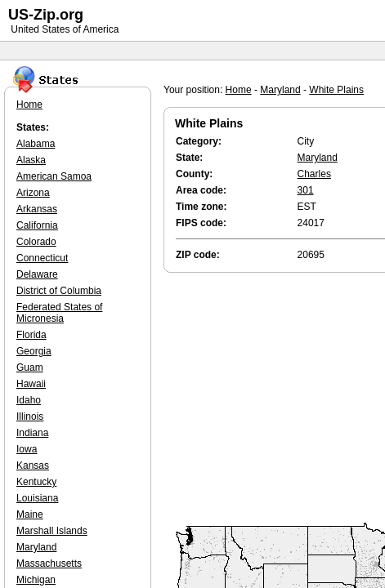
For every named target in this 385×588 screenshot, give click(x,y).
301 (306, 190)
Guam (30, 367)
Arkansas (37, 209)
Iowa (27, 449)
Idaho (29, 400)
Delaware (37, 274)
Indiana (32, 433)
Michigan (36, 580)
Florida (31, 335)
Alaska (31, 160)
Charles (314, 174)
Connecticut (42, 258)
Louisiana (37, 498)
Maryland (280, 90)
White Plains (336, 90)
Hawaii (31, 384)
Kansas (33, 465)
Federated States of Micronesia (59, 313)
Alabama (36, 144)
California (37, 225)
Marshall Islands (52, 531)
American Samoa (54, 176)
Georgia (34, 351)
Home (239, 90)
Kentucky (36, 482)
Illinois (30, 416)
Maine (30, 514)
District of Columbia (59, 291)
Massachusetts (49, 563)
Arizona (33, 193)
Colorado (36, 242)
